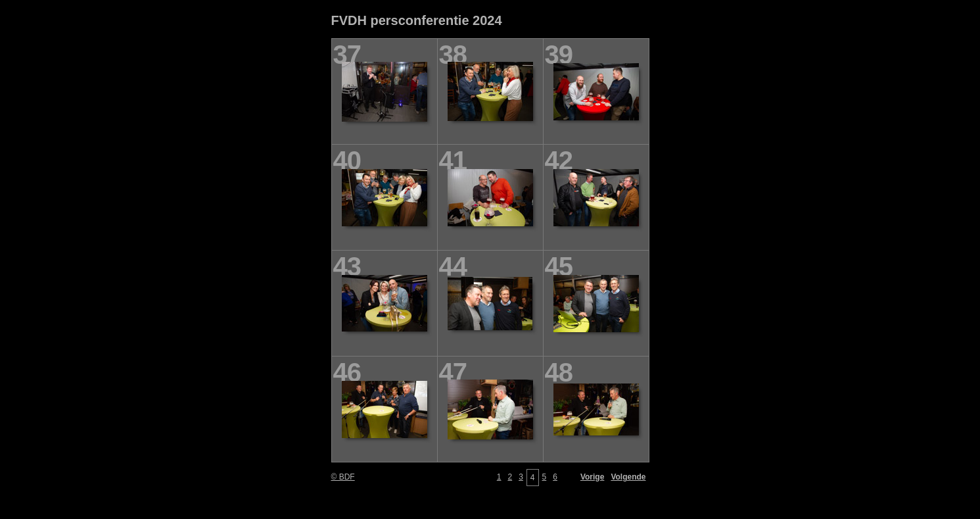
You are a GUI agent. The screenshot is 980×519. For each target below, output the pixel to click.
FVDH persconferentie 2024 (417, 20)
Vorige (592, 477)
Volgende (628, 477)
